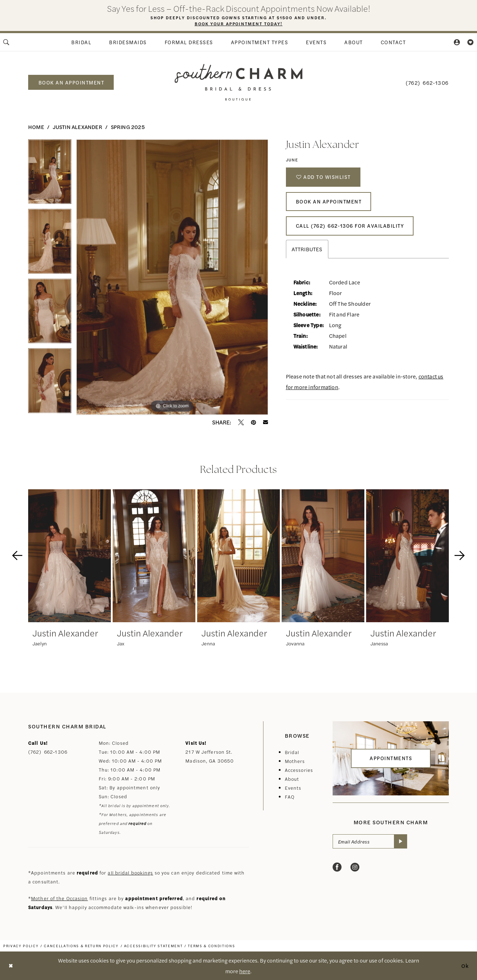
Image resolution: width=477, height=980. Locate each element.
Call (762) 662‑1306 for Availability (351, 228)
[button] (457, 42)
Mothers (295, 761)
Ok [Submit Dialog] (465, 966)
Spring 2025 (128, 127)
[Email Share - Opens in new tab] (266, 422)
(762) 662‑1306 (48, 752)
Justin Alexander (78, 127)
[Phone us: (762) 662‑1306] (427, 82)
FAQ (290, 797)
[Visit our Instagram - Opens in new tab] (355, 868)
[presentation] (70, 556)
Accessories (299, 770)
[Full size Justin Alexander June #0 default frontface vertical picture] (172, 277)
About (292, 779)
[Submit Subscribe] (401, 842)
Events (293, 788)
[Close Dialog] (11, 966)
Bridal (292, 752)
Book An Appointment (329, 203)
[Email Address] (370, 842)
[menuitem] (81, 42)
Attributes (307, 251)
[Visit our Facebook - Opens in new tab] (337, 868)
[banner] (239, 82)
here (245, 971)
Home (36, 127)
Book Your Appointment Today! (239, 24)
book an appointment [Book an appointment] (71, 82)
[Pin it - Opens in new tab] (253, 422)
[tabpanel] (50, 174)
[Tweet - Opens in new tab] (241, 422)
